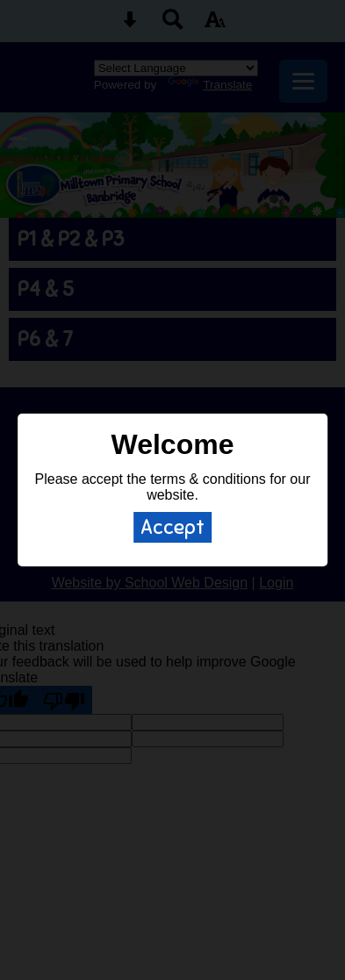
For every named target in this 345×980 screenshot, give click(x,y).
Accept (172, 527)
